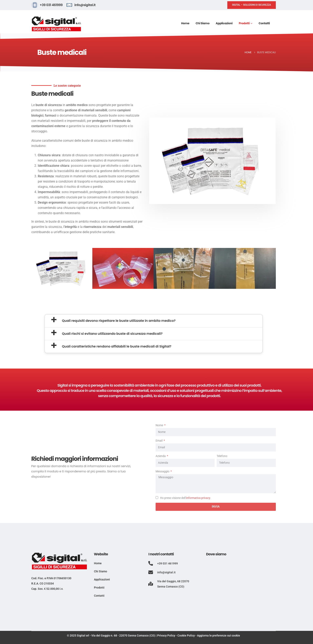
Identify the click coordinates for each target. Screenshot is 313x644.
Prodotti (244, 23)
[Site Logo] (57, 24)
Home (185, 23)
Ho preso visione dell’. (185, 498)
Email (159, 441)
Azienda (161, 456)
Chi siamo (203, 23)
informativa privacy (198, 498)
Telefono (222, 456)
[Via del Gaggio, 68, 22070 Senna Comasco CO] (241, 591)
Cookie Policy (186, 636)
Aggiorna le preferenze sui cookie (219, 636)
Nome (160, 425)
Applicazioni (224, 23)
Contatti (264, 23)
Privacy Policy (166, 636)
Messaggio (163, 471)
